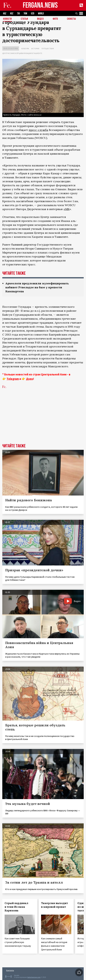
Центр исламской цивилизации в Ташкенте (22, 53)
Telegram (13, 379)
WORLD (41, 14)
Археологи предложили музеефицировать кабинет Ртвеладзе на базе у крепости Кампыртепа (37, 287)
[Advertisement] (43, 421)
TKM (25, 14)
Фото (55, 19)
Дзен (30, 379)
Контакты (10, 970)
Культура (25, 49)
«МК (67, 209)
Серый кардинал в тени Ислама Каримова (16, 907)
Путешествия (48, 49)
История (35, 49)
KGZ (12, 14)
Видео (40, 19)
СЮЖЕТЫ (71, 19)
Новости (7, 19)
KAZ (5, 14)
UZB (33, 14)
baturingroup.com (34, 977)
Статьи (24, 19)
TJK (18, 14)
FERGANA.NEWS (40, 5)
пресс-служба (38, 130)
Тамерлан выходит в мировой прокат (54, 905)
